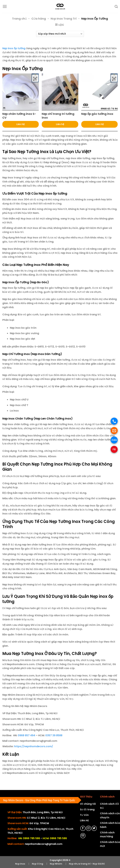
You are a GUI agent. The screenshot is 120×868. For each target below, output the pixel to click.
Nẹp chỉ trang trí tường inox (58, 116)
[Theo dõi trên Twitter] (94, 828)
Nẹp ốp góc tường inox (97, 114)
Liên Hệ (84, 820)
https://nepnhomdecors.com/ (34, 746)
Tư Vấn (84, 815)
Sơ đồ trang (87, 809)
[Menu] (5, 6)
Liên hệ (20, 124)
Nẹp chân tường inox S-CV (19, 116)
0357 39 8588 (54, 735)
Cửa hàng (39, 19)
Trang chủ (19, 19)
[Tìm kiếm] (116, 7)
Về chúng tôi (88, 804)
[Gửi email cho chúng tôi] (83, 836)
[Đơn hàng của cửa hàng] (60, 34)
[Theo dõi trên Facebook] (83, 828)
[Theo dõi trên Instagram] (89, 828)
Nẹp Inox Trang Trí (64, 19)
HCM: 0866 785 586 (55, 838)
